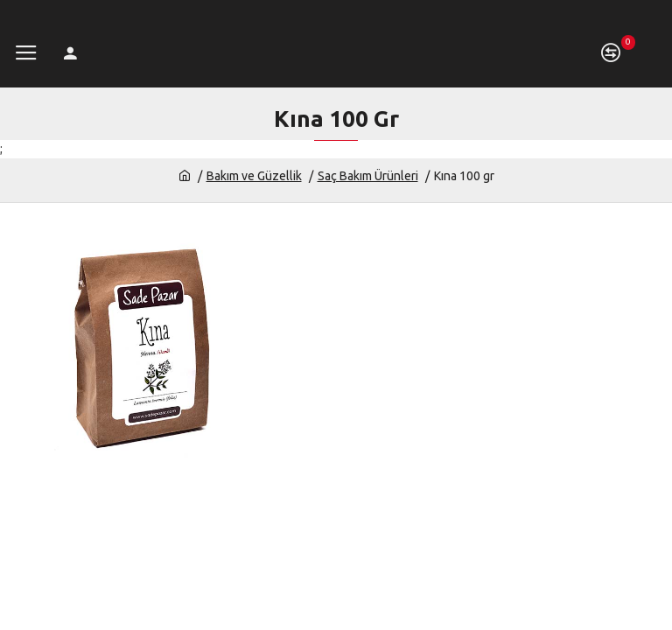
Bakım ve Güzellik (254, 176)
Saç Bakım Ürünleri (368, 176)
